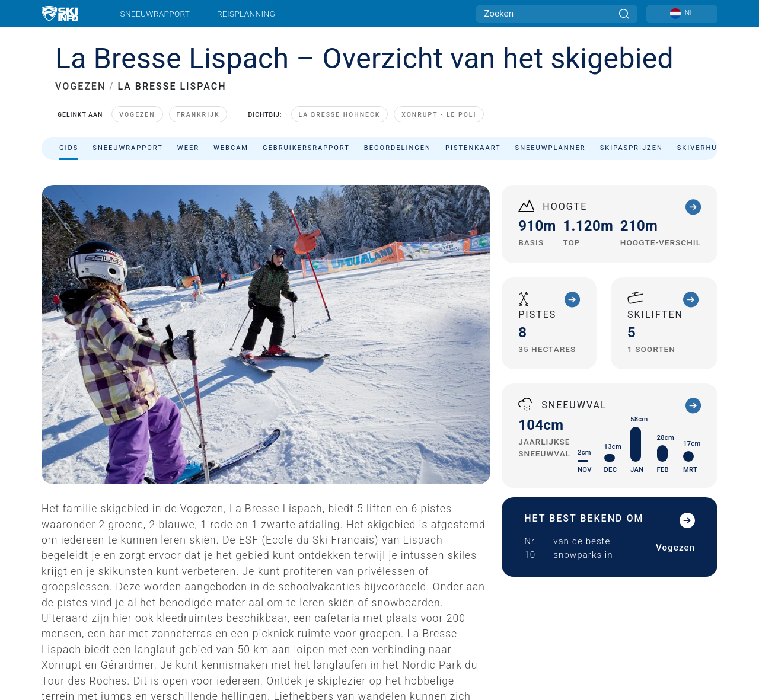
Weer (188, 148)
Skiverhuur (703, 148)
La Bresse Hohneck (340, 115)
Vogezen (137, 115)
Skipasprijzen (632, 148)
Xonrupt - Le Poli (439, 115)
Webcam (231, 148)
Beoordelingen (398, 148)
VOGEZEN (80, 86)
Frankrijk (198, 115)
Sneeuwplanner (551, 148)
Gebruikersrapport (306, 148)
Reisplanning (246, 14)
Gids (69, 148)
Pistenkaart (473, 148)
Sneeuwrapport (155, 14)
